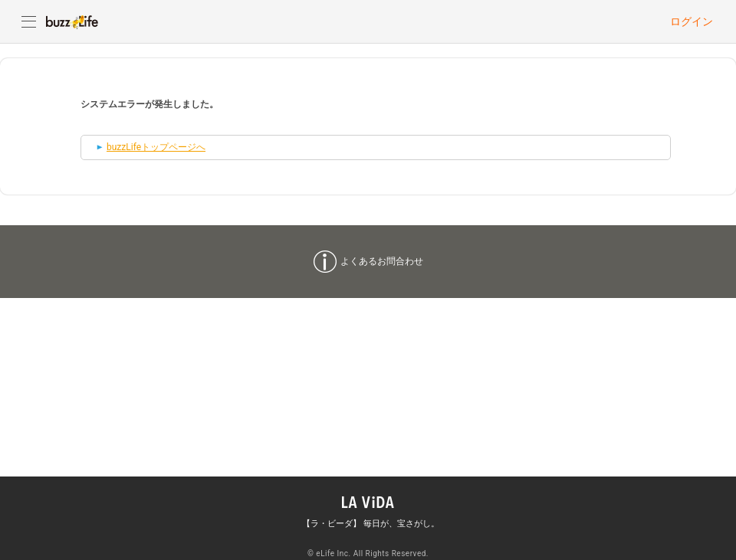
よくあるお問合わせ (382, 261)
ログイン (692, 21)
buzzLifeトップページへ (156, 147)
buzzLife (72, 21)
